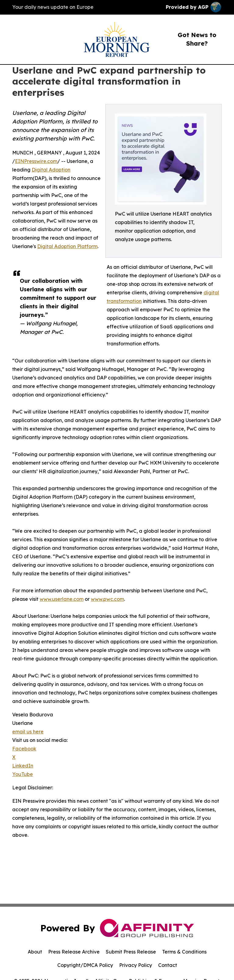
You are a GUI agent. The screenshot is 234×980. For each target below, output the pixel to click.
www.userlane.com (62, 599)
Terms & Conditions (184, 952)
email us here (28, 732)
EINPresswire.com (36, 161)
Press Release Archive (74, 952)
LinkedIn (23, 766)
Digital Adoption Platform (67, 246)
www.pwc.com (107, 599)
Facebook (24, 749)
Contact (168, 965)
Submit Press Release (131, 952)
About (35, 952)
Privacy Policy (136, 965)
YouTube (23, 774)
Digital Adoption (51, 170)
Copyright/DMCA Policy (85, 965)
